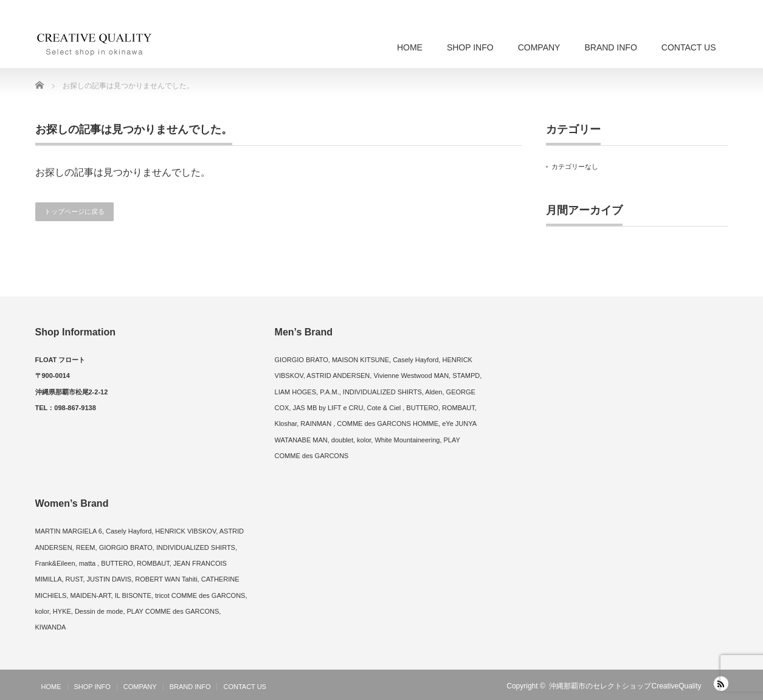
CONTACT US (689, 47)
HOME (410, 47)
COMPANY (539, 47)
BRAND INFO (610, 47)
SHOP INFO (470, 47)
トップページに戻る (74, 211)
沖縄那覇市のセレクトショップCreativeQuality (625, 686)
